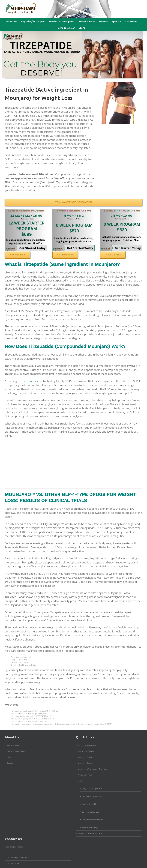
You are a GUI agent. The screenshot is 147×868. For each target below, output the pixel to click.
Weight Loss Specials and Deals (90, 833)
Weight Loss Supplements (92, 788)
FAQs (9, 757)
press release (31, 381)
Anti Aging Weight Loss (87, 745)
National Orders (13, 863)
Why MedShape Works (16, 751)
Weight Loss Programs (87, 751)
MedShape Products (86, 757)
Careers (10, 763)
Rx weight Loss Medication (92, 820)
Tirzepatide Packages (90, 828)
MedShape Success (85, 763)
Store (80, 781)
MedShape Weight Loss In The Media (93, 769)
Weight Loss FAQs (85, 775)
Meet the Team (13, 745)
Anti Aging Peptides (90, 804)
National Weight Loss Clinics (17, 857)
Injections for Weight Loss (92, 796)
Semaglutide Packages (91, 812)
